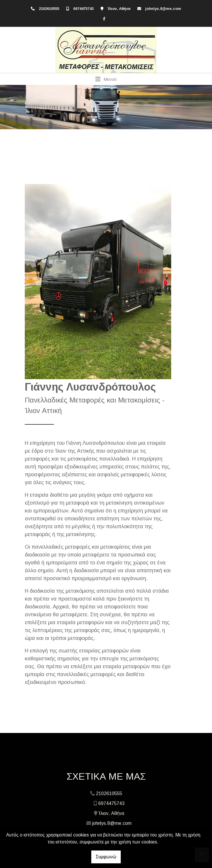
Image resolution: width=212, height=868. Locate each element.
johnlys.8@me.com (163, 9)
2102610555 (49, 9)
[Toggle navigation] (106, 79)
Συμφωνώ (106, 857)
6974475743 (83, 9)
